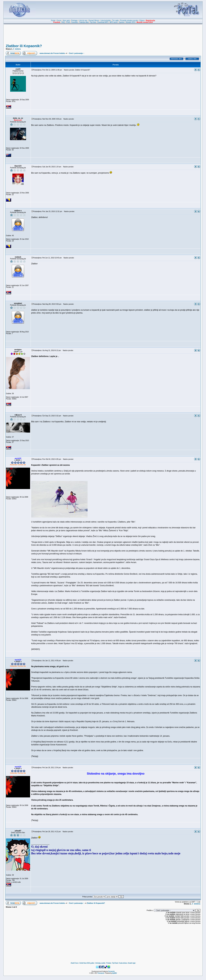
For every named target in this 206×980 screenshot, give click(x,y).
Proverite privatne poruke (129, 21)
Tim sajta (115, 21)
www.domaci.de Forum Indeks (52, 53)
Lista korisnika (105, 21)
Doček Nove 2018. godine (87, 963)
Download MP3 (103, 22)
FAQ (63, 22)
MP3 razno (114, 22)
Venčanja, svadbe (100, 963)
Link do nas (83, 21)
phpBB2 (114, 973)
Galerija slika (84, 22)
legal (134, 963)
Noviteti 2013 (131, 22)
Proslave (109, 963)
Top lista (93, 22)
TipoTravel (115, 963)
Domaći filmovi (94, 21)
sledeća (18, 49)
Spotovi (122, 22)
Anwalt (130, 963)
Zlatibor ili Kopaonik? (24, 46)
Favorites (75, 22)
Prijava (142, 21)
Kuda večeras (123, 963)
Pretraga (74, 21)
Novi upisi (66, 21)
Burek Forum (75, 963)
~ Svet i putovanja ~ (76, 53)
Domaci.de (111, 971)
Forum (59, 21)
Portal (53, 21)
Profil (68, 22)
